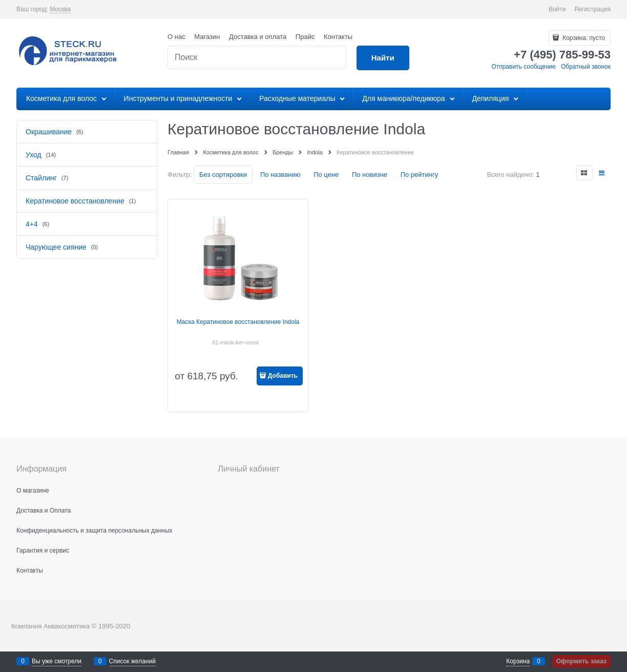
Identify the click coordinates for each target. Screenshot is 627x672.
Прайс (305, 37)
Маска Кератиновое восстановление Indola (238, 322)
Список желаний (132, 661)
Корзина (518, 661)
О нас (176, 37)
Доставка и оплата (258, 37)
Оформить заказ (581, 661)
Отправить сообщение (524, 67)
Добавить (283, 376)
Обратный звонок (586, 67)
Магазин (207, 37)
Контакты (338, 37)
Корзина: (583, 38)
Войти (557, 9)
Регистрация (593, 9)
